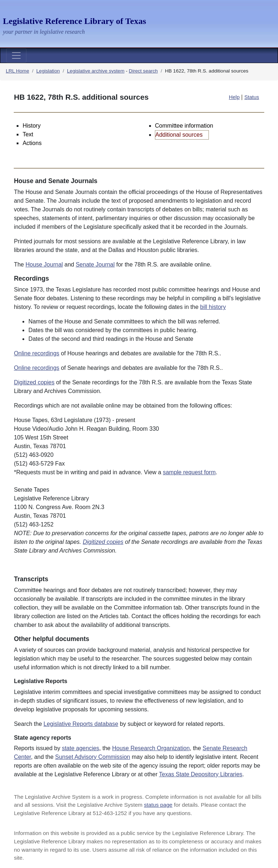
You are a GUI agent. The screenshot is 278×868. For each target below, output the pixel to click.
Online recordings (36, 353)
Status (252, 97)
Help (234, 97)
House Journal (44, 264)
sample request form (189, 472)
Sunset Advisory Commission (92, 757)
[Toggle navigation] (16, 55)
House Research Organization (151, 748)
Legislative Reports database (81, 724)
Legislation (48, 71)
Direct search (143, 71)
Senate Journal (95, 264)
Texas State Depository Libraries (201, 774)
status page (158, 805)
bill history (213, 307)
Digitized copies (34, 382)
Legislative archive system (96, 71)
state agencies (81, 748)
